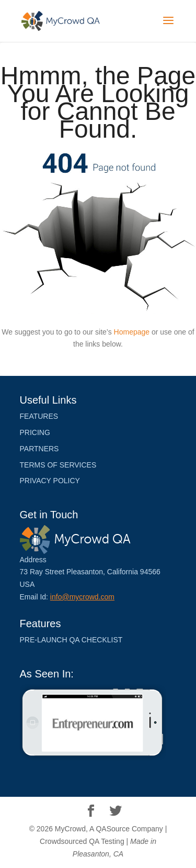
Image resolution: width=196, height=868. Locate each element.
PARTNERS (39, 449)
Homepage (132, 332)
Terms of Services (58, 465)
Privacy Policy (50, 481)
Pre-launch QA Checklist (71, 640)
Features (39, 416)
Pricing (35, 432)
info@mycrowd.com (82, 597)
